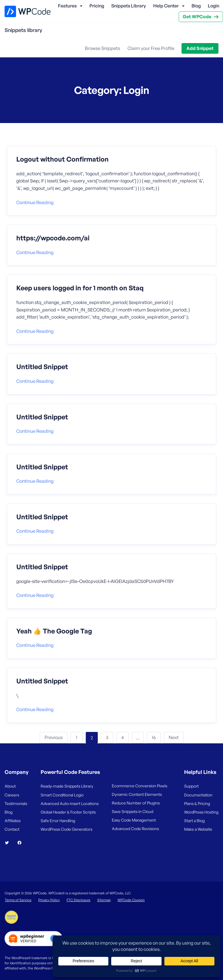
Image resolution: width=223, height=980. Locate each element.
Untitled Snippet (42, 367)
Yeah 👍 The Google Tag (54, 631)
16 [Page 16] (154, 737)
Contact (12, 829)
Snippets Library (129, 6)
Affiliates (13, 821)
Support (191, 786)
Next (174, 737)
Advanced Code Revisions (135, 829)
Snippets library (23, 30)
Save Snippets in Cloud (133, 811)
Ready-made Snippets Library (67, 786)
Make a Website (198, 829)
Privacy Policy (49, 900)
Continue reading (35, 202)
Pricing (97, 6)
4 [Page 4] (123, 737)
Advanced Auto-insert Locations (70, 803)
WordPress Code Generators (66, 829)
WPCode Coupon (131, 900)
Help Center (166, 6)
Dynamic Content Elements (137, 794)
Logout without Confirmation (62, 159)
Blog (196, 6)
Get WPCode (197, 17)
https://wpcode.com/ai (53, 238)
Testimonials (16, 803)
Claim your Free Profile (151, 48)
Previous (54, 737)
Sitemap (104, 900)
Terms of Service (18, 900)
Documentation (198, 795)
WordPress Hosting (201, 812)
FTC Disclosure (78, 900)
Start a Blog (194, 821)
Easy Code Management (134, 820)
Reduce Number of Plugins (136, 803)
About (10, 786)
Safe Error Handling (58, 821)
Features (67, 6)
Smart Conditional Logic (62, 795)
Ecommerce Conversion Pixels (140, 786)
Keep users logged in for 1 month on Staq (80, 288)
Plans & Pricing (197, 803)
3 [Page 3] (107, 737)
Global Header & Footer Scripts (68, 812)
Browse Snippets (102, 48)
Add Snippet (200, 48)
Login (214, 6)
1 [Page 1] (76, 737)
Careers (12, 795)
